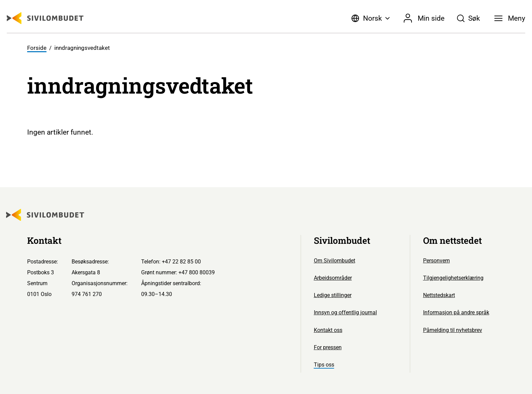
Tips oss (324, 365)
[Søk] (468, 18)
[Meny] (510, 18)
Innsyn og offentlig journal (345, 312)
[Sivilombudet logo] (45, 18)
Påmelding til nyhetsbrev (453, 330)
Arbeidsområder (333, 278)
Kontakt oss (328, 330)
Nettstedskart (439, 295)
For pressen (328, 347)
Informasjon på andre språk (456, 312)
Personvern (436, 261)
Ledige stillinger (333, 295)
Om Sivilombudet (335, 261)
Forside (37, 48)
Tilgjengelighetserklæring (453, 278)
